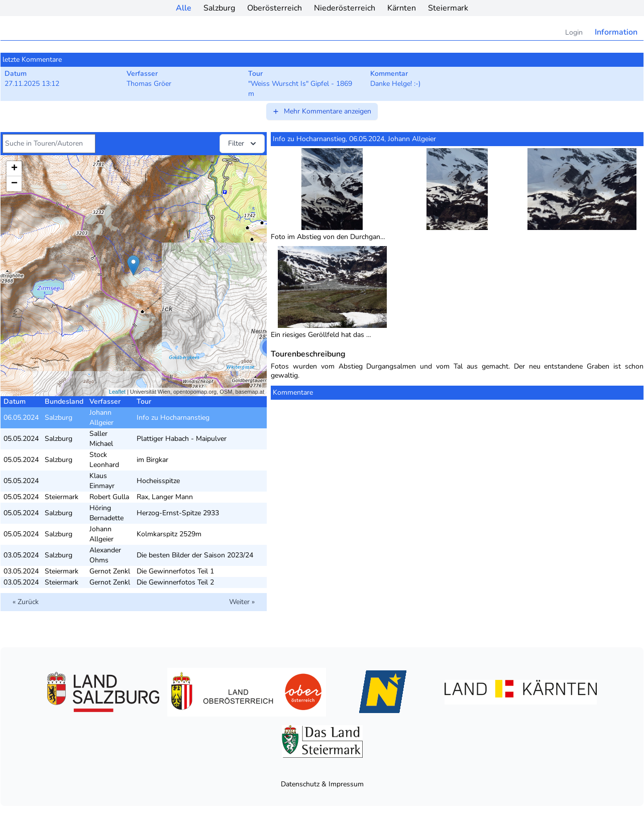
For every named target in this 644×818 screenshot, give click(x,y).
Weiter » (242, 602)
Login (574, 32)
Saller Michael (101, 439)
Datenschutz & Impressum (322, 784)
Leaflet (117, 392)
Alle (184, 8)
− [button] (14, 184)
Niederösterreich (345, 8)
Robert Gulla (109, 497)
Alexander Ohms (105, 555)
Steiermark (448, 8)
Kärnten (402, 8)
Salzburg (219, 8)
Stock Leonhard (104, 460)
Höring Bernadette (106, 513)
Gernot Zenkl (110, 571)
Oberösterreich (275, 8)
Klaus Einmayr (102, 481)
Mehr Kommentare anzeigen (321, 111)
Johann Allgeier (101, 418)
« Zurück (26, 602)
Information (616, 32)
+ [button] (14, 169)
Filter (243, 144)
